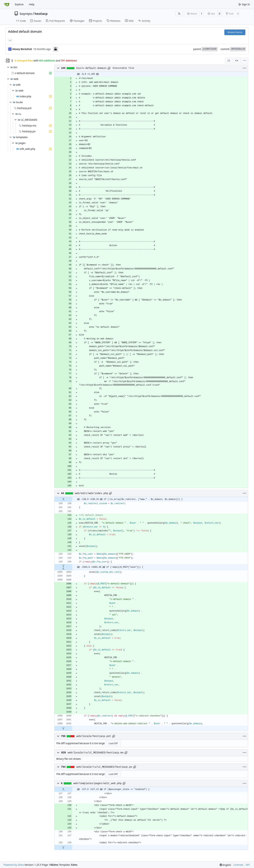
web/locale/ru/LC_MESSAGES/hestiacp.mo (96, 753)
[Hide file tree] (8, 61)
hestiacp (41, 14)
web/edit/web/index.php (91, 493)
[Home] (7, 4)
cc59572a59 (210, 49)
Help (32, 4)
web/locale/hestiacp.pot (94, 736)
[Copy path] (109, 68)
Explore (19, 4)
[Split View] (237, 61)
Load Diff (113, 743)
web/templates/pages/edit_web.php (98, 783)
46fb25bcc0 (238, 49)
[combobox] (229, 61)
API (248, 865)
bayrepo (26, 14)
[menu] (245, 61)
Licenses (238, 865)
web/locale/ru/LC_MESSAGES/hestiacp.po (104, 767)
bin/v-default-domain (91, 68)
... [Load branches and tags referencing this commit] (10, 40)
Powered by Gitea (14, 865)
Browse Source (235, 32)
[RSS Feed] (179, 14)
